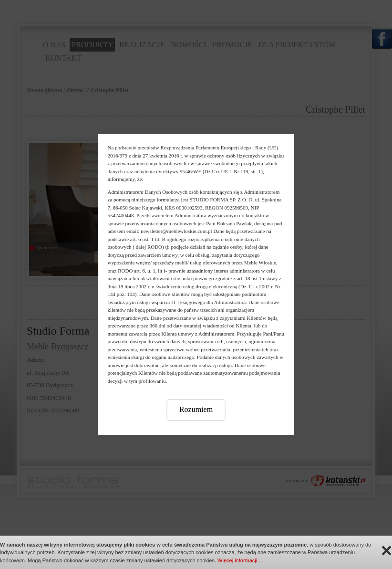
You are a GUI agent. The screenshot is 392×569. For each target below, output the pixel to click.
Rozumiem (196, 409)
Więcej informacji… (240, 560)
